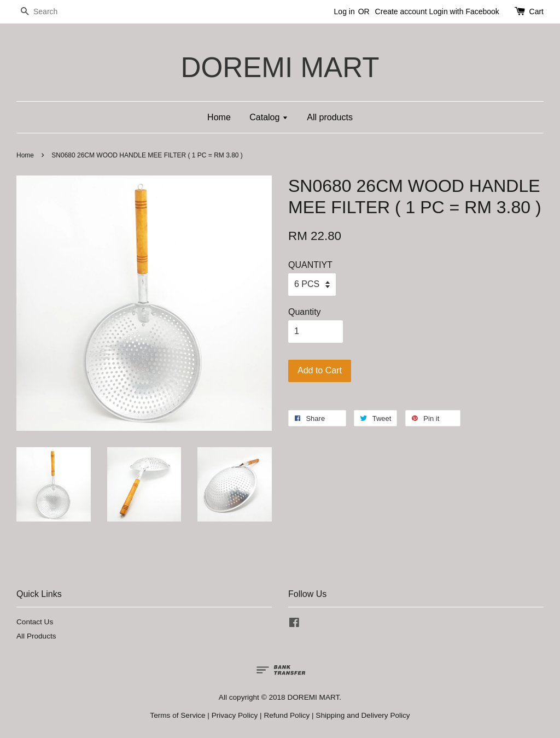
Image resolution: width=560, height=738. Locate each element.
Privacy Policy (235, 715)
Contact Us (35, 622)
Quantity (305, 312)
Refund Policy (287, 715)
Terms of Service (177, 715)
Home (219, 117)
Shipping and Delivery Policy (363, 715)
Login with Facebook (464, 11)
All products (330, 117)
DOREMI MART (280, 68)
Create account (401, 11)
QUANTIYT (310, 265)
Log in (345, 11)
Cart (536, 11)
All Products (36, 636)
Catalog (269, 117)
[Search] (49, 12)
